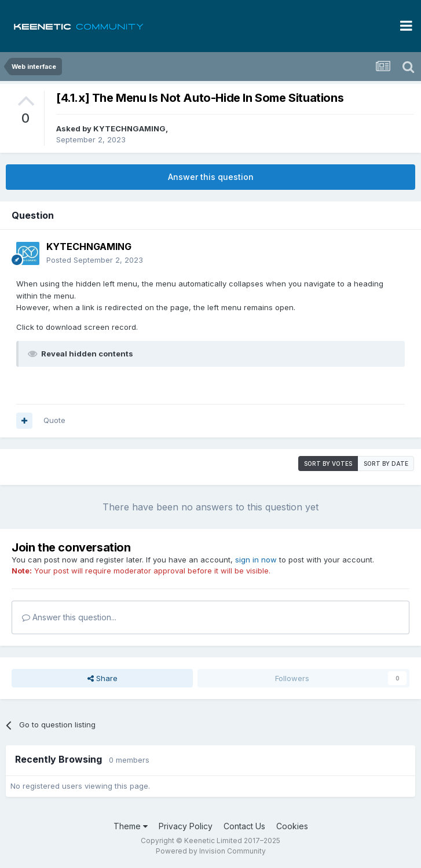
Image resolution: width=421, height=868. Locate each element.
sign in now (256, 560)
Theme (131, 826)
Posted (95, 260)
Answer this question (211, 177)
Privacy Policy (186, 826)
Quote (54, 420)
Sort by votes (328, 464)
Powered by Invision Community (211, 851)
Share (102, 678)
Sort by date (386, 464)
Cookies (292, 826)
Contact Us (244, 826)
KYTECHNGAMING (129, 128)
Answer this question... (69, 617)
